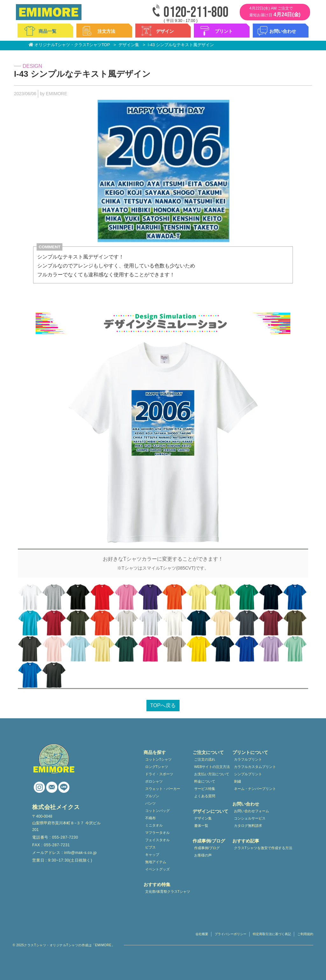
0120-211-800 (196, 13)
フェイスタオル (157, 840)
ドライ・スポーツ (159, 774)
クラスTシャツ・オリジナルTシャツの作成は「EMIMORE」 (69, 945)
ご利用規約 (305, 934)
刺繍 (237, 781)
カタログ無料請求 (248, 826)
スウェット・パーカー (163, 789)
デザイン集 (203, 818)
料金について (205, 781)
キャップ (152, 855)
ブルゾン (152, 796)
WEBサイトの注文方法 (212, 767)
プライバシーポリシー (230, 934)
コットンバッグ (157, 811)
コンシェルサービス (250, 818)
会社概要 (202, 934)
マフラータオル (157, 833)
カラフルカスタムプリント (255, 767)
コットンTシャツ (159, 759)
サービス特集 (205, 789)
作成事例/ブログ (207, 848)
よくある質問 (205, 796)
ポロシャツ (154, 781)
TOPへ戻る (163, 705)
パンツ (150, 803)
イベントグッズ (157, 869)
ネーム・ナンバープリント (255, 789)
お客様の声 (203, 855)
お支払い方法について (212, 774)
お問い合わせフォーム (252, 811)
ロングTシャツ (157, 767)
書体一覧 (201, 826)
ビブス (150, 847)
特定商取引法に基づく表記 (272, 934)
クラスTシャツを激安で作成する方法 (263, 848)
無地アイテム (156, 862)
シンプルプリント (248, 774)
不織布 (150, 818)
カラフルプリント (248, 759)
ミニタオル (154, 825)
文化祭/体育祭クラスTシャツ (168, 891)
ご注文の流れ (205, 759)
